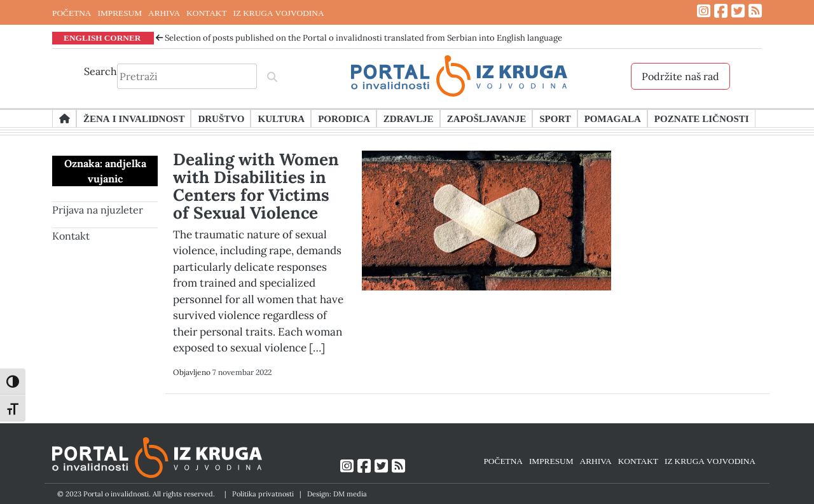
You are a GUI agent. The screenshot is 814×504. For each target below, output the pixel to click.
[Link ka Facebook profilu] (721, 11)
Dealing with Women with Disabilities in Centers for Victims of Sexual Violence (256, 186)
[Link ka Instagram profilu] (704, 11)
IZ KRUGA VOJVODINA (279, 13)
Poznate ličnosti (702, 118)
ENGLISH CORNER (102, 37)
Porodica (344, 118)
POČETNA (72, 13)
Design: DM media (337, 494)
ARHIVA (164, 13)
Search (100, 71)
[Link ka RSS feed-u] (755, 11)
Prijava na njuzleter (98, 210)
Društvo (221, 118)
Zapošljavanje (486, 118)
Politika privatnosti (263, 494)
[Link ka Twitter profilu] (738, 11)
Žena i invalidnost (134, 118)
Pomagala (613, 118)
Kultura (281, 118)
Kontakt (71, 236)
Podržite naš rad (680, 76)
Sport (555, 118)
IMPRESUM (120, 13)
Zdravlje (409, 118)
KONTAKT (206, 13)
